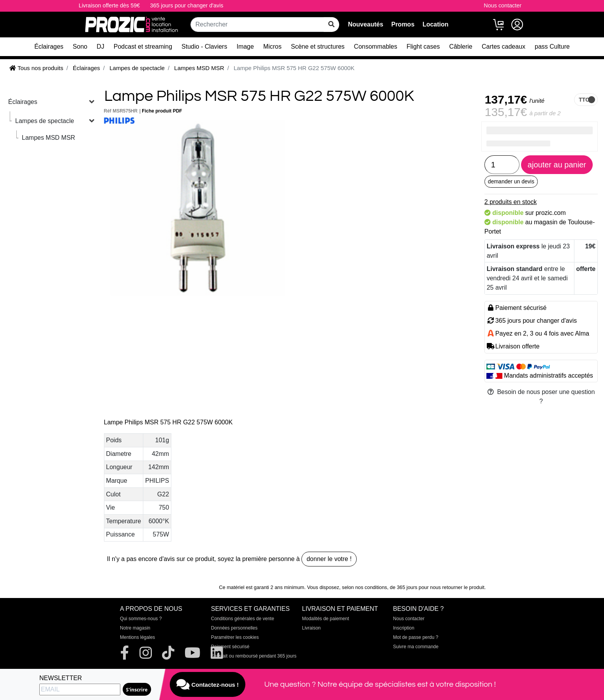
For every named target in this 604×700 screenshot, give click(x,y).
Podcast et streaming (143, 47)
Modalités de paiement (326, 619)
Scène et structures (318, 47)
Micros (272, 47)
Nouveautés (365, 24)
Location (436, 24)
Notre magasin (135, 628)
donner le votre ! (329, 559)
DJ (100, 47)
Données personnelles (234, 628)
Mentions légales (137, 637)
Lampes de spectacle (45, 121)
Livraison (312, 628)
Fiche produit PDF (162, 111)
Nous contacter (503, 5)
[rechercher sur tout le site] (331, 25)
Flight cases (423, 47)
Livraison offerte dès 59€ (109, 5)
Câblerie (461, 47)
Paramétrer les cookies (235, 637)
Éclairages (49, 47)
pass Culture (552, 47)
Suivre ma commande (416, 647)
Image (245, 47)
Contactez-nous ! (208, 684)
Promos (403, 24)
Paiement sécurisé (230, 647)
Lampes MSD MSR (48, 138)
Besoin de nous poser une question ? (541, 397)
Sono (80, 47)
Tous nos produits (36, 68)
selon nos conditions (365, 587)
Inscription (404, 628)
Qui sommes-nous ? (141, 619)
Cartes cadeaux (504, 47)
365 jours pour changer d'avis (187, 5)
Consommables (376, 47)
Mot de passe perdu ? (416, 637)
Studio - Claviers (204, 47)
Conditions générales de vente (243, 619)
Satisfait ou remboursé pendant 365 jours (254, 656)
